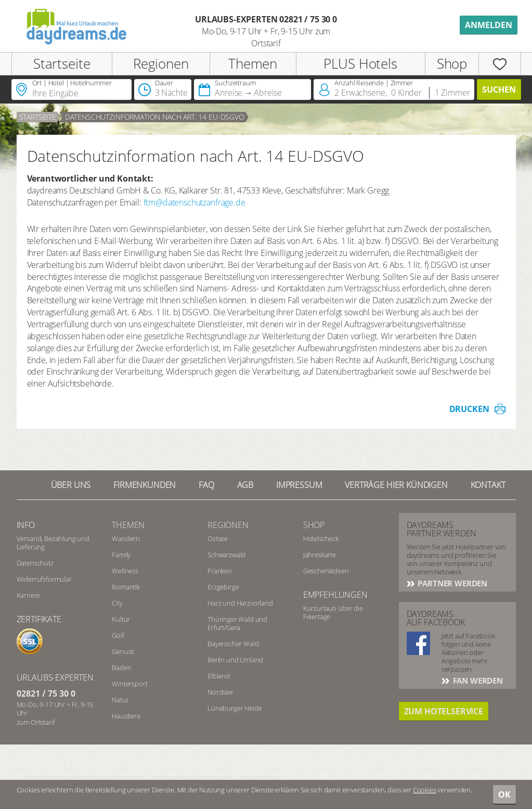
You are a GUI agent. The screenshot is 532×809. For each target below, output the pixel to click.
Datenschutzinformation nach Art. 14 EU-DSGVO (155, 117)
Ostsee (218, 538)
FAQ (206, 485)
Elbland (219, 676)
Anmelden (489, 25)
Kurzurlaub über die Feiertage (333, 612)
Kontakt (488, 485)
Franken (220, 571)
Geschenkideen (326, 571)
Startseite (62, 63)
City (117, 603)
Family (121, 555)
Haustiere (126, 716)
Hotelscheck (321, 538)
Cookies (425, 790)
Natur (120, 700)
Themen (253, 63)
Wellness (125, 571)
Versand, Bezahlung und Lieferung (53, 543)
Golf (118, 635)
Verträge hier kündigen (396, 485)
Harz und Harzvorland (240, 603)
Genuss (123, 651)
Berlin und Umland (235, 660)
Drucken (469, 409)
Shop (452, 63)
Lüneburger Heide (235, 708)
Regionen (161, 63)
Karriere (29, 595)
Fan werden (477, 680)
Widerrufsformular (44, 579)
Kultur (121, 619)
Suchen (499, 89)
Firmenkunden (145, 485)
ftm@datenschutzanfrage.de (194, 202)
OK (504, 794)
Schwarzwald (226, 555)
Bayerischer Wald (233, 644)
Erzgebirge (223, 587)
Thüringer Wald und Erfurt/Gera (237, 623)
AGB (245, 485)
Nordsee (220, 692)
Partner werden (452, 583)
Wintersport (129, 684)
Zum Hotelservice (444, 711)
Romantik (126, 587)
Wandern (126, 538)
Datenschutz (35, 563)
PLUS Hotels (360, 63)
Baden (121, 667)
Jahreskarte (320, 555)
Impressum (299, 485)
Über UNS (71, 485)
